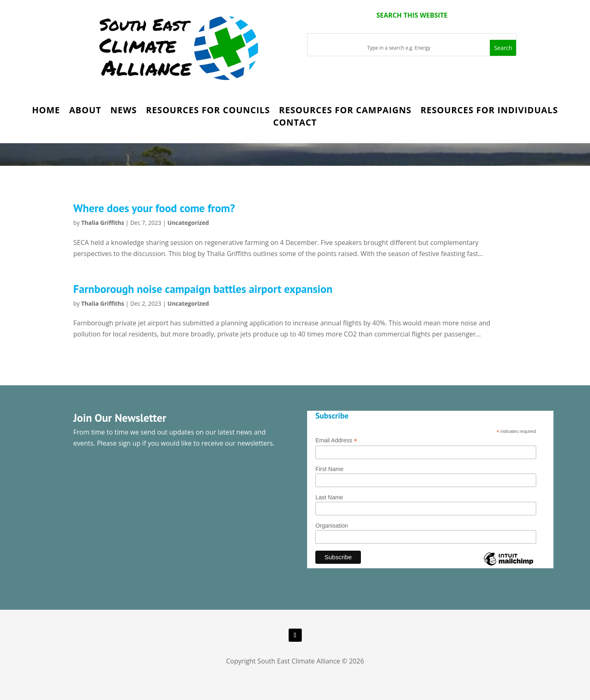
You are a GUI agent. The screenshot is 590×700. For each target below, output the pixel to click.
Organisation (332, 526)
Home (46, 111)
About (85, 111)
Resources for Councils (208, 111)
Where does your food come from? (154, 208)
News (124, 111)
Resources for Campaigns (346, 111)
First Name (329, 469)
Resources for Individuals (489, 111)
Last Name (329, 497)
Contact (295, 124)
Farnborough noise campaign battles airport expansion (203, 289)
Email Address (336, 440)
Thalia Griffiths (103, 223)
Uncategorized (188, 223)
